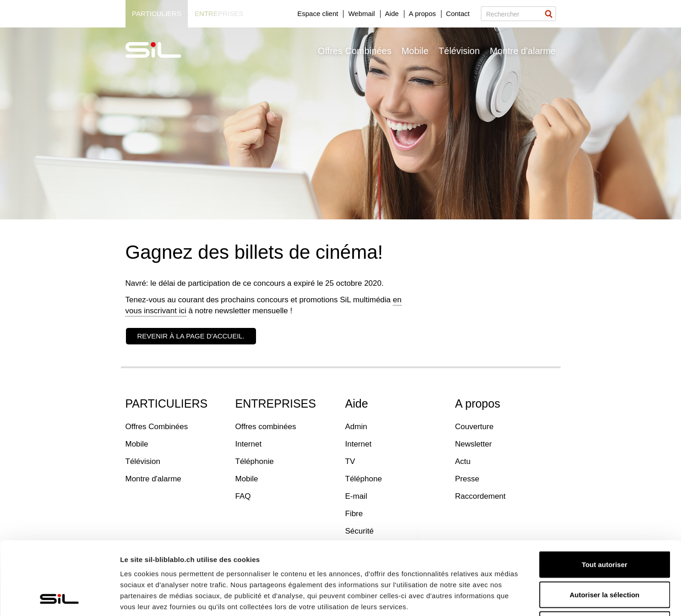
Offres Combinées (355, 51)
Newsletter (474, 444)
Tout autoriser (605, 496)
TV (350, 461)
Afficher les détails (504, 598)
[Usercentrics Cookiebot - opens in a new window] (59, 598)
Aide (392, 14)
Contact (458, 14)
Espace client (318, 14)
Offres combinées (266, 427)
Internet (249, 444)
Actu (463, 461)
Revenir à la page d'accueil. (191, 336)
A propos (422, 14)
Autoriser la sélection (605, 526)
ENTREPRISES (276, 403)
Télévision (459, 51)
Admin (356, 427)
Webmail (361, 14)
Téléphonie (255, 461)
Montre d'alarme (523, 51)
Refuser (605, 556)
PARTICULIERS (167, 403)
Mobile (415, 51)
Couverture (474, 427)
